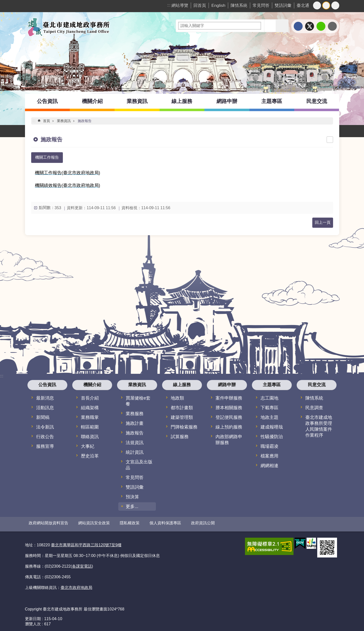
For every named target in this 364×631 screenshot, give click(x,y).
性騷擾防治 (272, 437)
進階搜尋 (282, 26)
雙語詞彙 (283, 5)
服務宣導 (45, 446)
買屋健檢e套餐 (138, 401)
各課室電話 (82, 564)
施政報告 (85, 121)
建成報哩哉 (272, 427)
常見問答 (261, 5)
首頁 (47, 121)
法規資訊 (135, 443)
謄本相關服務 (229, 408)
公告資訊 (47, 101)
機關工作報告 (47, 157)
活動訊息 (45, 408)
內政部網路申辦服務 (229, 440)
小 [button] (317, 5)
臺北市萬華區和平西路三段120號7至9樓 (86, 543)
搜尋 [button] (270, 26)
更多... (132, 506)
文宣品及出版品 (139, 465)
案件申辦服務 (229, 398)
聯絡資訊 (90, 437)
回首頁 (200, 5)
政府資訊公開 (203, 523)
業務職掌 (90, 417)
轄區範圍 (90, 427)
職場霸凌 (269, 446)
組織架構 (90, 408)
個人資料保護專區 (165, 523)
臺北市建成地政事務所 (68, 27)
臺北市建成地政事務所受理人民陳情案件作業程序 (319, 426)
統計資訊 (135, 452)
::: (169, 5)
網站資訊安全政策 (94, 523)
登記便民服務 (229, 417)
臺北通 (303, 5)
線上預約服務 (229, 427)
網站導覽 (180, 5)
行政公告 (45, 437)
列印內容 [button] (330, 140)
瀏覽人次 (33, 622)
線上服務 (182, 101)
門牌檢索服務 (184, 427)
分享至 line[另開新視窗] (321, 26)
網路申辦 (227, 101)
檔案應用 (269, 456)
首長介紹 (90, 398)
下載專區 (269, 408)
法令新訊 (45, 427)
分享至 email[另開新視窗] (332, 26)
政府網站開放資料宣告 (49, 523)
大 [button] (335, 5)
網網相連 (269, 466)
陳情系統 (239, 5)
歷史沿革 (90, 456)
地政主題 (269, 417)
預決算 (132, 497)
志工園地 (269, 398)
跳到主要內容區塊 (3, 3)
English (218, 5)
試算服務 (180, 437)
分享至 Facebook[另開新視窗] (298, 26)
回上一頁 (323, 222)
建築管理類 (182, 417)
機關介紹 (92, 101)
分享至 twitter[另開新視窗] (310, 26)
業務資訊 (137, 101)
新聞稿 (43, 417)
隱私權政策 (130, 523)
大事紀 (88, 446)
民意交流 (317, 101)
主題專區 (272, 101)
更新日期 (33, 617)
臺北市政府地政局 (76, 586)
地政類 (177, 398)
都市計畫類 (182, 408)
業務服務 (135, 414)
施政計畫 (135, 423)
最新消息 (45, 398)
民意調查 (314, 408)
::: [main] (34, 121)
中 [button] (326, 5)
